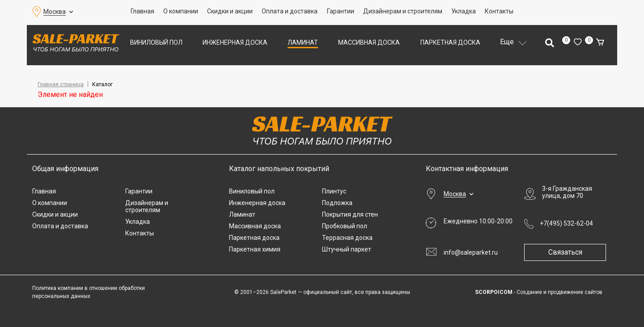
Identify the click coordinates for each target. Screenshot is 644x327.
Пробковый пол (345, 226)
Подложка (337, 203)
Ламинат (303, 42)
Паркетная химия (255, 249)
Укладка (464, 11)
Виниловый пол (156, 42)
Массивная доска (369, 42)
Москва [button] (55, 12)
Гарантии (341, 11)
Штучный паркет (347, 249)
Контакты (499, 11)
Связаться (569, 252)
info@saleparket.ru (471, 252)
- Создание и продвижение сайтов (539, 292)
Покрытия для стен (350, 214)
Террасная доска (347, 238)
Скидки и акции (230, 11)
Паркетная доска (450, 42)
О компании (181, 11)
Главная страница (61, 84)
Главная (142, 11)
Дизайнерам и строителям (403, 11)
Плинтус (334, 191)
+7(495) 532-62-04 (566, 223)
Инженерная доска (235, 42)
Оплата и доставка (290, 11)
